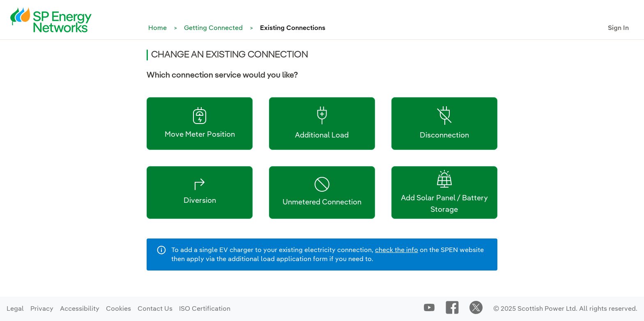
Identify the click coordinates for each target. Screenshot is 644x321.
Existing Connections (293, 28)
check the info (397, 250)
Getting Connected (213, 28)
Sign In (618, 28)
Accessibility (80, 309)
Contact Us (155, 309)
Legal (15, 309)
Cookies (118, 309)
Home (158, 28)
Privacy (42, 309)
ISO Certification (205, 309)
